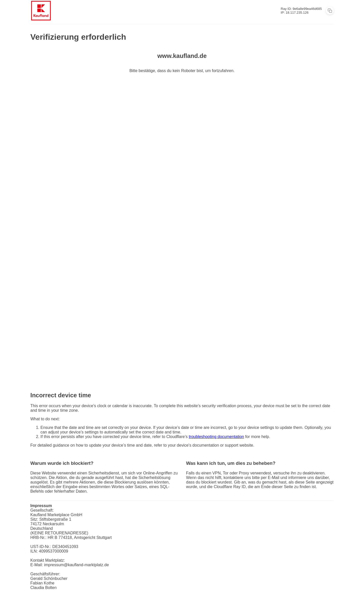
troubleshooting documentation (217, 437)
